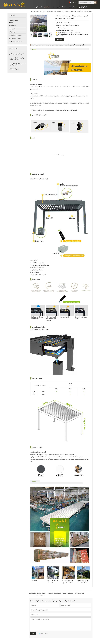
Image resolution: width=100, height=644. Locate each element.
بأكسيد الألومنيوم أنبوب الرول (17, 54)
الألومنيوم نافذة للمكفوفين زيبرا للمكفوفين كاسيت (17, 64)
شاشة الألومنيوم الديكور (15, 38)
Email (60, 39)
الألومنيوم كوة (13, 32)
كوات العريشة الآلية (80, 595)
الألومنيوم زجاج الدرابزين (15, 35)
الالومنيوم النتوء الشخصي (16, 42)
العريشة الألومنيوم (41, 597)
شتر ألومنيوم (12, 29)
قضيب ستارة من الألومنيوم (13, 21)
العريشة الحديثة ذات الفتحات (54, 595)
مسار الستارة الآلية (14, 69)
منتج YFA (39, 11)
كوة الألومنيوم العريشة (68, 595)
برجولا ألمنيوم (46, 11)
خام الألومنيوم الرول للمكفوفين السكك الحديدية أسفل (17, 59)
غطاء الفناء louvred (41, 595)
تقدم (33, 635)
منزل (33, 11)
